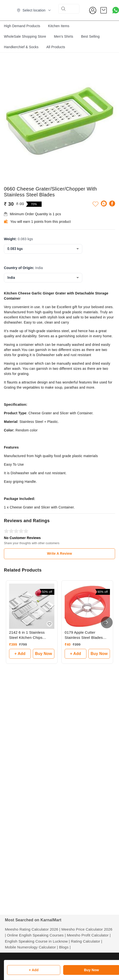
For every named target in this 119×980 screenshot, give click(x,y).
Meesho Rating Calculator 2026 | (33, 929)
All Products (56, 47)
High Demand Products (22, 26)
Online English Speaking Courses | (36, 935)
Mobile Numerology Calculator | (31, 947)
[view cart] (104, 10)
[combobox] (43, 249)
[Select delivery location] (34, 10)
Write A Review (59, 553)
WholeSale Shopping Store (25, 36)
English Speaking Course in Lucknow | (37, 941)
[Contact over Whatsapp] (116, 10)
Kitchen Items (59, 26)
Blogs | (65, 947)
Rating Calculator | (86, 941)
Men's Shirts (64, 36)
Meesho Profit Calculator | (89, 935)
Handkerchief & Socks (21, 47)
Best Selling (90, 36)
